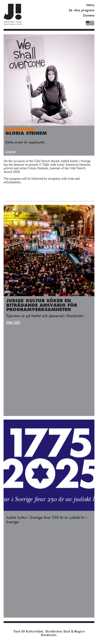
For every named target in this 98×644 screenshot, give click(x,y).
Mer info (13, 322)
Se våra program (82, 10)
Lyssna (10, 152)
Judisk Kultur (13, 14)
